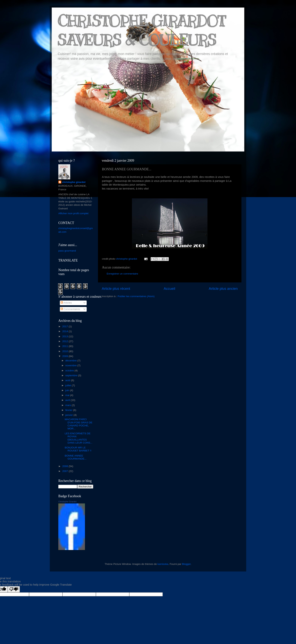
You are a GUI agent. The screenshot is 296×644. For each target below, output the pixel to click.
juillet (69, 385)
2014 (66, 331)
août (68, 380)
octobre (70, 371)
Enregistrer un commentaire (122, 274)
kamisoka (163, 564)
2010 (66, 351)
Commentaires (70, 309)
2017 (66, 326)
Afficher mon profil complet (73, 213)
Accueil (169, 289)
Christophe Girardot (67, 502)
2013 (66, 336)
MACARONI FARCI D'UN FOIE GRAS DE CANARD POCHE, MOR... (79, 424)
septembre (72, 375)
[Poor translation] (14, 589)
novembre (71, 365)
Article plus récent (116, 289)
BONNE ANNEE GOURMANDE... (76, 457)
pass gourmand (67, 251)
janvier (69, 415)
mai (68, 395)
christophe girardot (74, 182)
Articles (66, 303)
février (69, 410)
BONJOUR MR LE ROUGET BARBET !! (78, 449)
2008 (66, 466)
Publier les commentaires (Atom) (136, 296)
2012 (66, 341)
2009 (66, 356)
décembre (71, 361)
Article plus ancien (223, 289)
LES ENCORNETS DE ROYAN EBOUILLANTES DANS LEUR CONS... (79, 438)
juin (68, 390)
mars (69, 405)
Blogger (186, 564)
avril (68, 400)
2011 (66, 346)
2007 (66, 471)
